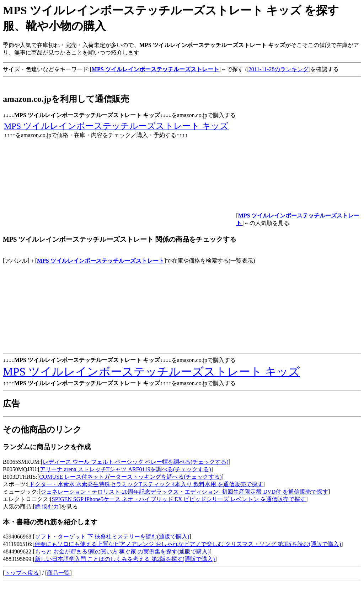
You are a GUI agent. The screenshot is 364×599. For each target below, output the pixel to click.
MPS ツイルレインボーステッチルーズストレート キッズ (116, 126)
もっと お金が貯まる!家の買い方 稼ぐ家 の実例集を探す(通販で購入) (122, 551)
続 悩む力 (47, 507)
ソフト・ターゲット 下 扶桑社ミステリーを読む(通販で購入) (112, 537)
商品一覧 (58, 573)
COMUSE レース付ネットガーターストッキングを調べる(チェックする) (130, 477)
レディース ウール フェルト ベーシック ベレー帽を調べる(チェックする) (136, 462)
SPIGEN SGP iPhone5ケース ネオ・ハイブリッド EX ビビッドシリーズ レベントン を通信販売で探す (179, 499)
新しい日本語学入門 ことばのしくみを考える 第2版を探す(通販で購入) (125, 559)
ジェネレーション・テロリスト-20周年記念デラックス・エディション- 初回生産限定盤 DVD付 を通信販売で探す (184, 492)
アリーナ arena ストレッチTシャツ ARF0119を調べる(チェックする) (125, 469)
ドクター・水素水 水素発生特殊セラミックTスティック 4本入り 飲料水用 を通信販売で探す (146, 484)
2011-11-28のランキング (279, 69)
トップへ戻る (22, 573)
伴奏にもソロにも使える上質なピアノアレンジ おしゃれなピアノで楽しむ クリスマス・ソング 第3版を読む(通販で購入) (188, 544)
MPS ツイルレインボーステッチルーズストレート (101, 261)
